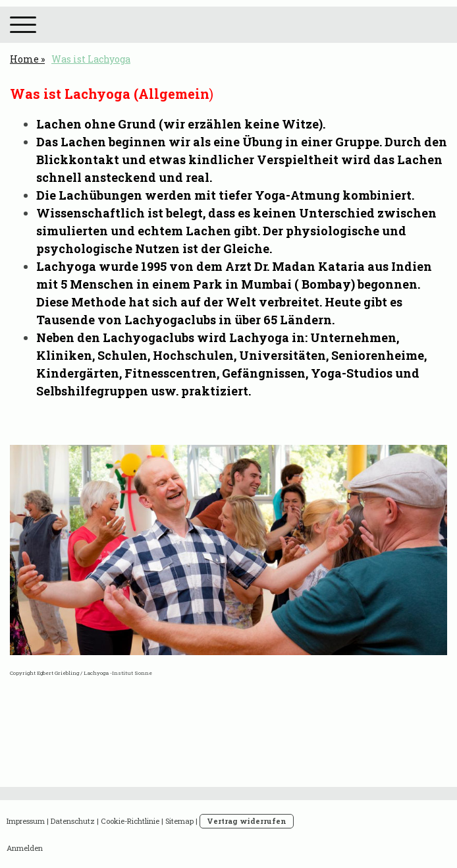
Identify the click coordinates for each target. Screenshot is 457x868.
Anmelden (25, 848)
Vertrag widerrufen (247, 821)
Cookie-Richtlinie (130, 821)
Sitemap (179, 821)
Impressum (26, 821)
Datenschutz (73, 821)
